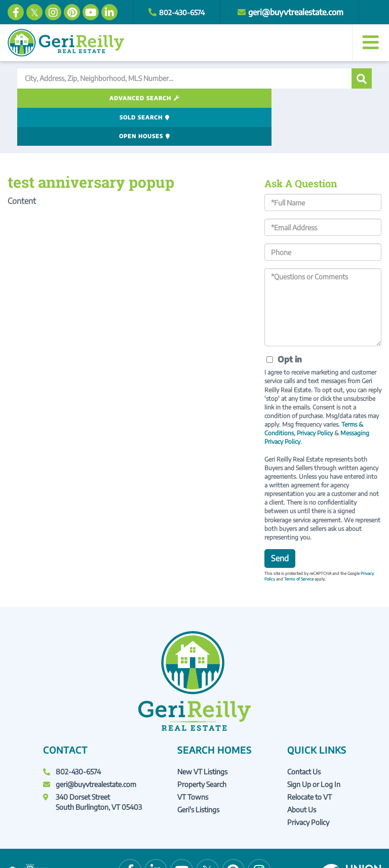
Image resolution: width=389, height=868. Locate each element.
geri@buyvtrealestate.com (302, 12)
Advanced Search (72, 98)
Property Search (202, 746)
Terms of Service (299, 541)
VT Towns (193, 759)
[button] (362, 78)
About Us (302, 772)
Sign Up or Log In (314, 746)
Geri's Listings (198, 772)
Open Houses (309, 98)
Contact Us (304, 733)
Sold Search (191, 98)
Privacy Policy (315, 395)
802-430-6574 (185, 12)
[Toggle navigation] (371, 43)
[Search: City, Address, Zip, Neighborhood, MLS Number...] (184, 78)
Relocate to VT (309, 759)
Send (280, 520)
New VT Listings (202, 733)
